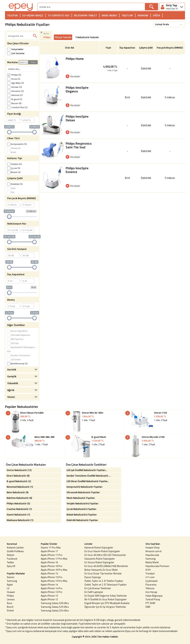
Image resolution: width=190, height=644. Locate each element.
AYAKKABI (143, 15)
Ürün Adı (70, 48)
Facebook (12, 559)
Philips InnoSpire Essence (77, 170)
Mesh (12, 152)
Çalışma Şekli (146, 48)
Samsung (12, 581)
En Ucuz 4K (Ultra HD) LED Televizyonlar (105, 555)
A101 (148, 570)
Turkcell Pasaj (153, 599)
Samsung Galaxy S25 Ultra (55, 607)
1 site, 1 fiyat (95, 422)
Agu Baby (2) (15, 83)
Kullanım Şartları (15, 548)
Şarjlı (11, 188)
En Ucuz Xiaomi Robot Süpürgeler (102, 551)
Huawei (11, 592)
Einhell (10, 610)
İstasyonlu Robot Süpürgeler (100, 559)
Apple (10, 585)
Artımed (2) (15, 95)
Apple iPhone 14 (49, 585)
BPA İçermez (15, 339)
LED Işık (13, 343)
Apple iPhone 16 (49, 562)
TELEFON (12, 15)
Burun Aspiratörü (17, 331)
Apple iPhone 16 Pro (52, 566)
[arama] (91, 7)
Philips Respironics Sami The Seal (79, 145)
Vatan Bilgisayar (154, 596)
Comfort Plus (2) (17, 107)
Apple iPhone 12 (49, 599)
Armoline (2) (15, 91)
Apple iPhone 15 (49, 573)
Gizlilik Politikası (15, 551)
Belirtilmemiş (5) (17, 363)
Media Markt (152, 562)
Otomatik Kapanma (18, 335)
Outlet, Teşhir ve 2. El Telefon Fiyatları (104, 581)
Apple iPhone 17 (49, 551)
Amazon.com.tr (154, 551)
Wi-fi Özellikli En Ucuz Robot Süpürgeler (106, 599)
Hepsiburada (152, 555)
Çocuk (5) (14, 168)
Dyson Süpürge (93, 577)
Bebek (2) (14, 172)
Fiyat (108, 48)
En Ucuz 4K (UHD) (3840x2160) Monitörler (106, 566)
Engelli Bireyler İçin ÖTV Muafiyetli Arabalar (107, 603)
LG (8, 588)
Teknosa (150, 588)
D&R (148, 607)
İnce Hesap (151, 592)
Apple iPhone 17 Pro (52, 555)
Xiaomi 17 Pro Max (51, 548)
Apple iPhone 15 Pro (52, 577)
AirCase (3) (14, 87)
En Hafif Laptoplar (94, 592)
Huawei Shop (153, 548)
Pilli (11, 192)
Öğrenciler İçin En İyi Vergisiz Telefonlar (105, 607)
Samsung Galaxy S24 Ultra (55, 610)
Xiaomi (10, 577)
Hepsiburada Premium (157, 566)
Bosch (10, 607)
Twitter (10, 562)
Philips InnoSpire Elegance (77, 89)
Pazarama (151, 585)
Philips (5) (14, 75)
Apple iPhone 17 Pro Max (54, 559)
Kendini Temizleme (19, 355)
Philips (10, 596)
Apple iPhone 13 (49, 596)
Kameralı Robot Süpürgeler (99, 548)
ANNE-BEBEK (109, 15)
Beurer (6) (14, 103)
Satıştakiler (15, 49)
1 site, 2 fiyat (154, 420)
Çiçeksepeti (151, 581)
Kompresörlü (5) (17, 144)
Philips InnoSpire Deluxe (77, 118)
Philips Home (75, 59)
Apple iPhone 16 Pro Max (54, 570)
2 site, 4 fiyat (35, 422)
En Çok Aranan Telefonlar (98, 588)
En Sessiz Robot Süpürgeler (99, 562)
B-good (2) (15, 99)
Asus (10, 603)
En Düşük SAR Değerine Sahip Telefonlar (106, 596)
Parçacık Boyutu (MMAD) (170, 48)
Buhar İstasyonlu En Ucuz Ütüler (101, 570)
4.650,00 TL (108, 68)
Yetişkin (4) (14, 164)
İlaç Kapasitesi (127, 48)
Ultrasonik (14, 148)
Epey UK (11, 566)
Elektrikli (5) (15, 184)
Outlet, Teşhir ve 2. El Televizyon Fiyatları (105, 585)
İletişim (11, 555)
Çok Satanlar (16, 53)
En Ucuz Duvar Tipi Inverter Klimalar (103, 573)
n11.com (150, 577)
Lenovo (11, 599)
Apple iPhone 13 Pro (52, 592)
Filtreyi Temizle (63, 37)
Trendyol (150, 573)
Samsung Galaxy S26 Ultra (55, 603)
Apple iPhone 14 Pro (52, 588)
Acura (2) (14, 79)
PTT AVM (150, 603)
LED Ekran (14, 359)
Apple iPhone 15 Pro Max (54, 581)
